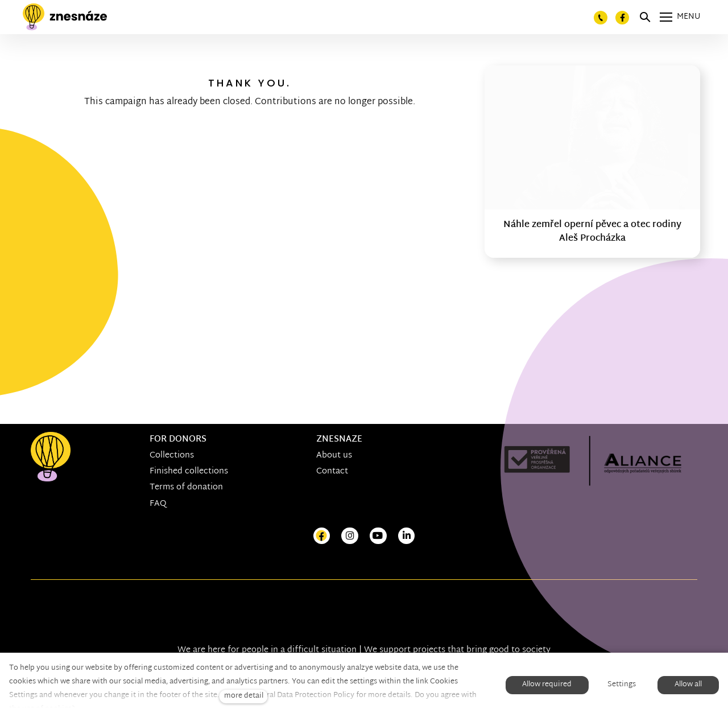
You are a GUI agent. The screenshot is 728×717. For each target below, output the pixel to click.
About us (334, 456)
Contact (332, 471)
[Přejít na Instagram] (350, 536)
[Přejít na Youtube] (378, 536)
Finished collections (189, 471)
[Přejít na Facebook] (322, 536)
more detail (244, 696)
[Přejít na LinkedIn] (407, 536)
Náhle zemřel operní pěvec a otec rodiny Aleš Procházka (592, 232)
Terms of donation (186, 487)
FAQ (158, 504)
